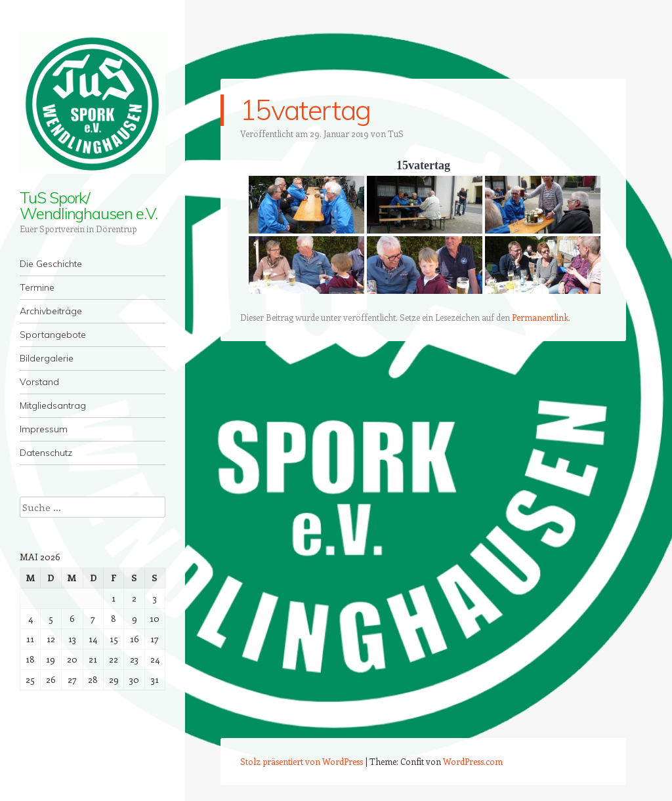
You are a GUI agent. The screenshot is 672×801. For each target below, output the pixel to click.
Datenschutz (46, 453)
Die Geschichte (51, 264)
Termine (37, 287)
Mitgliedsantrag (53, 405)
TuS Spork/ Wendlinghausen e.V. (88, 205)
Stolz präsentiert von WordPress (302, 761)
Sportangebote (53, 335)
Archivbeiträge (51, 311)
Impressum (44, 429)
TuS (396, 133)
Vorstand (39, 382)
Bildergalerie (47, 358)
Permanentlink (540, 317)
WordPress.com (473, 761)
